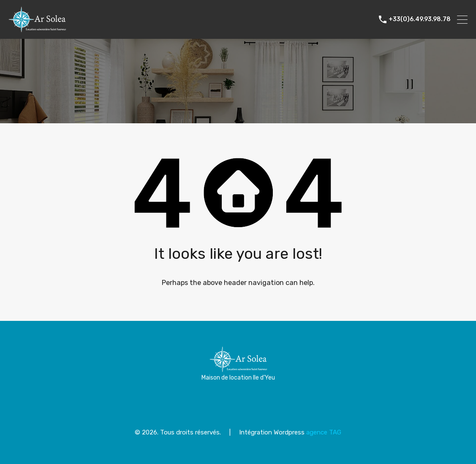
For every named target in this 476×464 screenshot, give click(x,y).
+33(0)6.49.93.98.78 (420, 19)
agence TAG (324, 432)
